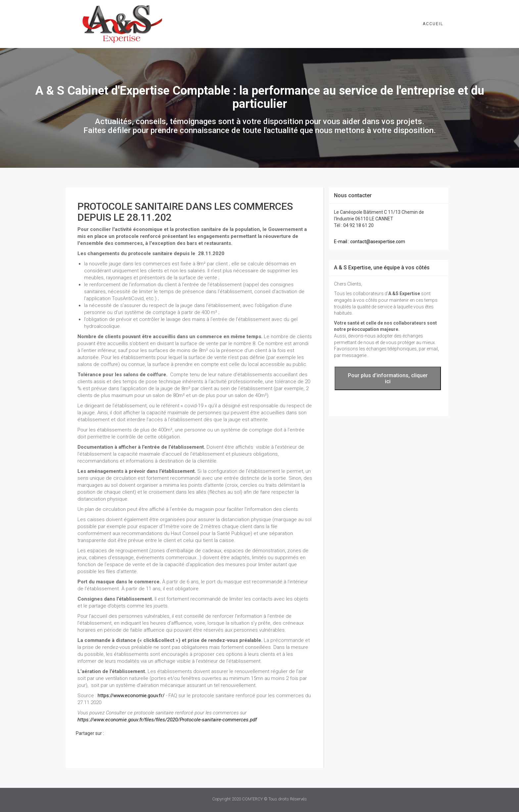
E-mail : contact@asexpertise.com (370, 242)
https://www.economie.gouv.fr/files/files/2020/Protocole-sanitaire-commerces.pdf (167, 720)
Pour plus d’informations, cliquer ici (388, 378)
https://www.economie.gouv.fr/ (131, 696)
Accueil (433, 24)
